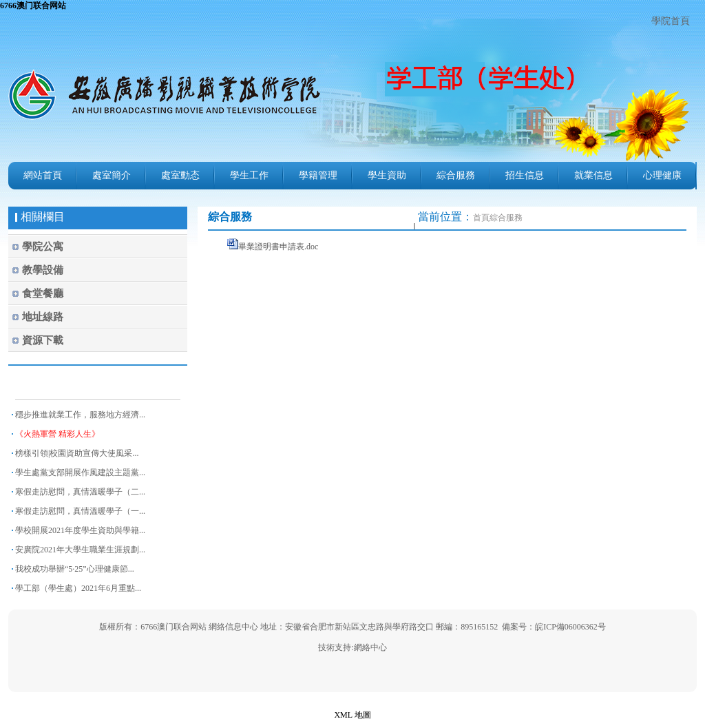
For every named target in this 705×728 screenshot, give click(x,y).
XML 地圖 (352, 715)
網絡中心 (370, 647)
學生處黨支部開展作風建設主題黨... (80, 472)
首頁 (481, 218)
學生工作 (249, 175)
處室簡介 (112, 175)
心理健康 (662, 175)
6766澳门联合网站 (33, 6)
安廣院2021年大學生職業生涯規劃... (80, 550)
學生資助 (387, 175)
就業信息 (593, 175)
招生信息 (525, 175)
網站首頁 (43, 175)
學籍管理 (318, 175)
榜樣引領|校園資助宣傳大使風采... (77, 453)
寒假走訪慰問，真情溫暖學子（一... (80, 511)
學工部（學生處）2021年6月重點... (78, 588)
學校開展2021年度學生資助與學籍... (80, 530)
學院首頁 (671, 21)
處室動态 (180, 175)
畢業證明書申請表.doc (278, 247)
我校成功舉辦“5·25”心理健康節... (75, 569)
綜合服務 (456, 175)
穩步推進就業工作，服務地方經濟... (80, 415)
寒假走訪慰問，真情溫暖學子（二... (80, 492)
